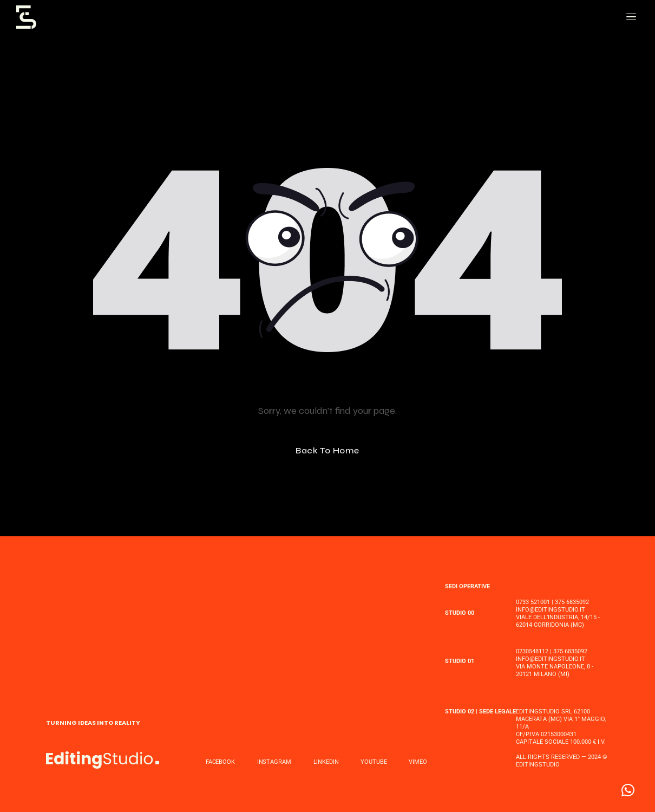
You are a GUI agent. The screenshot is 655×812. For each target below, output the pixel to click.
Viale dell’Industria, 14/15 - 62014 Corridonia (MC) (558, 621)
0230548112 (532, 651)
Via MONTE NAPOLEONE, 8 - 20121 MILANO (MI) (555, 670)
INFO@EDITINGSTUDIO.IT (551, 610)
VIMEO (418, 762)
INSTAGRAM (274, 762)
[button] (628, 790)
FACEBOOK (220, 762)
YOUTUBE (374, 762)
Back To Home (327, 450)
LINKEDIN (326, 762)
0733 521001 (533, 602)
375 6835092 (572, 602)
